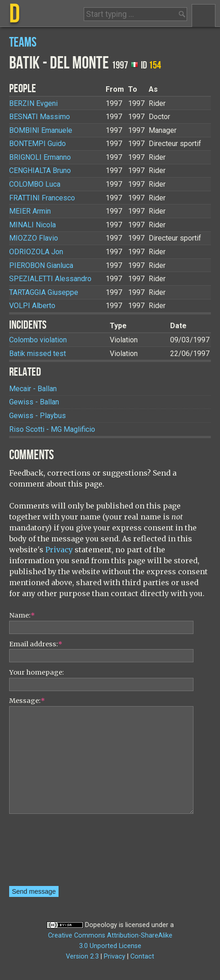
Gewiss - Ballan (34, 402)
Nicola (32, 225)
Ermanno (40, 157)
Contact (142, 956)
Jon (36, 252)
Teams (23, 43)
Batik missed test (38, 354)
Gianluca (41, 265)
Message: (27, 701)
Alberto (32, 306)
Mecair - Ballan (33, 389)
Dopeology (101, 925)
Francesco (42, 198)
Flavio (34, 238)
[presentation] (47, 853)
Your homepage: (37, 672)
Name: (22, 615)
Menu (204, 16)
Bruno (40, 170)
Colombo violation (38, 340)
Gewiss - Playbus (38, 416)
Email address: (36, 644)
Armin (30, 211)
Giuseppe (44, 292)
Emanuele (41, 130)
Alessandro (50, 279)
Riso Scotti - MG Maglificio (52, 429)
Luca (35, 184)
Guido (38, 144)
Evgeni (33, 103)
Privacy (59, 550)
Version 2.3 (82, 956)
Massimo (40, 117)
